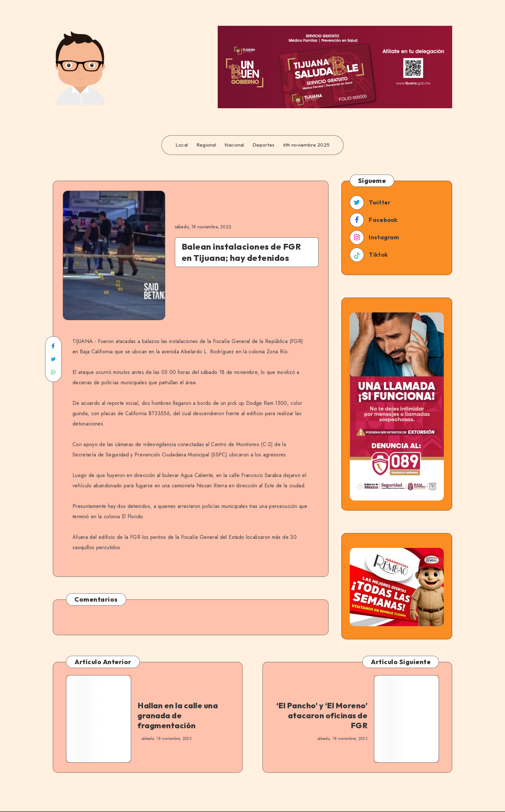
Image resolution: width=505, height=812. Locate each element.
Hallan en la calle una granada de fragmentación (178, 715)
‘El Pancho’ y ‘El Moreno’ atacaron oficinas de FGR (322, 715)
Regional (206, 145)
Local (182, 145)
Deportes (263, 145)
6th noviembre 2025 (306, 145)
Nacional (234, 145)
